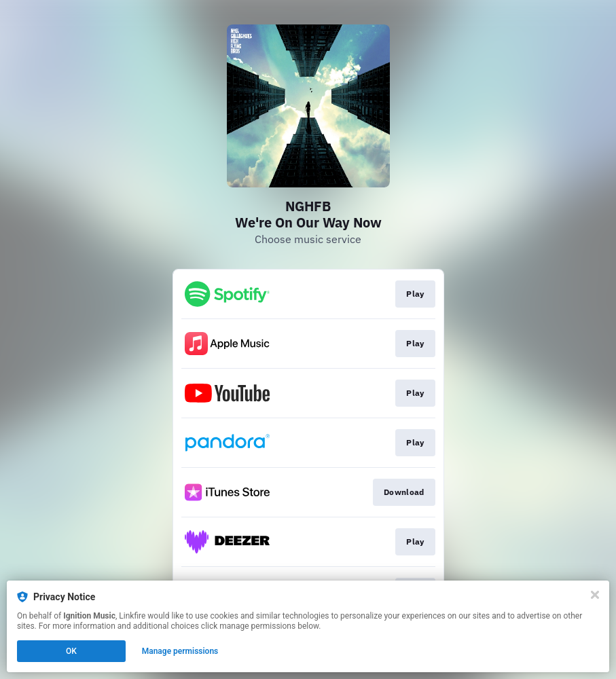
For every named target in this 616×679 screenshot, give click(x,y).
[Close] (595, 595)
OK (71, 651)
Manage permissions (180, 651)
